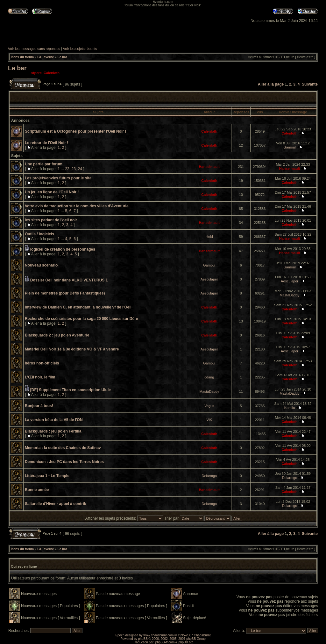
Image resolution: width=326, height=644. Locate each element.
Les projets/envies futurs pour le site (58, 178)
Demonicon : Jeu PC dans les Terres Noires (64, 462)
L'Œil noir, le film (40, 377)
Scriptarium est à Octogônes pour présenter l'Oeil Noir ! (75, 131)
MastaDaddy (290, 295)
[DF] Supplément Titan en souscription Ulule (71, 390)
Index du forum (22, 57)
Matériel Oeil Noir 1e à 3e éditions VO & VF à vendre (72, 349)
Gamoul (290, 147)
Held (209, 237)
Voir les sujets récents (80, 49)
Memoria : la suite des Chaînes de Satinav (63, 448)
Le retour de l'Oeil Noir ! (46, 143)
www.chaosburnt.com (158, 635)
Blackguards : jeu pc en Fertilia (53, 431)
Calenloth (52, 73)
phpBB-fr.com (165, 642)
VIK (209, 420)
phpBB (143, 639)
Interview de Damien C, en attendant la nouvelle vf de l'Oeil (78, 307)
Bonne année (37, 490)
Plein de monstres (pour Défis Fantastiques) (65, 293)
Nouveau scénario (41, 265)
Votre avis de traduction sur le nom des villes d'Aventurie (77, 206)
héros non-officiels (42, 363)
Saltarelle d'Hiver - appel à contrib (56, 504)
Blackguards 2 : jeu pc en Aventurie (57, 335)
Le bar (62, 57)
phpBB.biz (186, 642)
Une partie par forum (44, 164)
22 (67, 169)
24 (80, 169)
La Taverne (46, 57)
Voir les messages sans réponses (34, 49)
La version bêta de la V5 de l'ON (54, 420)
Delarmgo (209, 476)
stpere (36, 73)
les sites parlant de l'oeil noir (51, 220)
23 (73, 169)
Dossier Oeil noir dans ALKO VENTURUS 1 (69, 280)
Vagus (209, 406)
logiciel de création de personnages (63, 249)
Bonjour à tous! (39, 406)
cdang (209, 377)
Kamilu (290, 408)
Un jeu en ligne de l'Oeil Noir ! (52, 192)
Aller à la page (271, 84)
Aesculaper (209, 279)
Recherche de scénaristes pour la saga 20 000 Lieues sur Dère (81, 319)
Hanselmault (209, 167)
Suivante (310, 84)
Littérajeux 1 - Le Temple (47, 476)
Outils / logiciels (39, 234)
